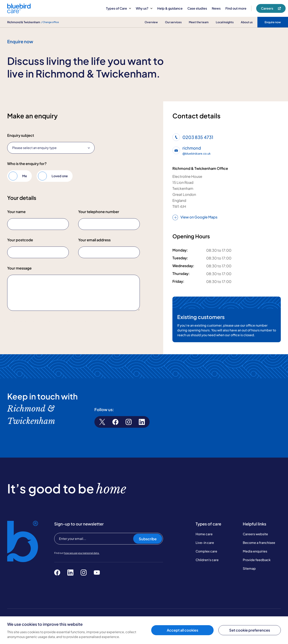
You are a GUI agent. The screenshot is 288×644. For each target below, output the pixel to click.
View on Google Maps (195, 217)
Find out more (236, 8)
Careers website (255, 543)
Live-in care (205, 552)
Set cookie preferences (250, 630)
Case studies (197, 8)
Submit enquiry (25, 336)
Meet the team (199, 22)
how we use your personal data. (82, 562)
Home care (204, 543)
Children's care (207, 569)
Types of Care (118, 8)
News (216, 8)
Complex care (206, 560)
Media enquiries (255, 560)
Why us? (144, 8)
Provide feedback (257, 569)
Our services (173, 22)
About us (247, 22)
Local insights (225, 22)
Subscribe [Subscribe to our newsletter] (148, 548)
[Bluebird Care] (19, 12)
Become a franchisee (259, 552)
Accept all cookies (182, 630)
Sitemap (249, 577)
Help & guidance (170, 8)
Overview (151, 22)
